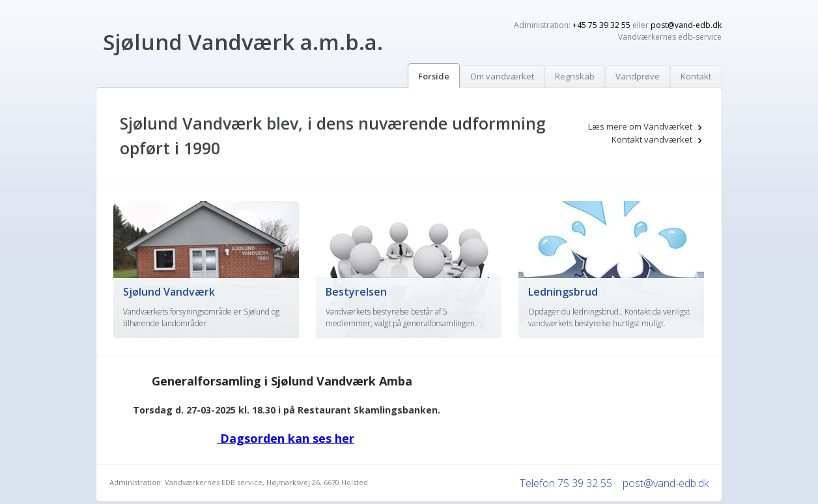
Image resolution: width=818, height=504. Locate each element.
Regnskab (575, 76)
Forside (434, 76)
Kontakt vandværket (652, 139)
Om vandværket (502, 76)
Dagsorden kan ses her (286, 438)
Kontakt (696, 76)
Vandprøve (638, 76)
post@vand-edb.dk (686, 25)
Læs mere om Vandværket (640, 126)
